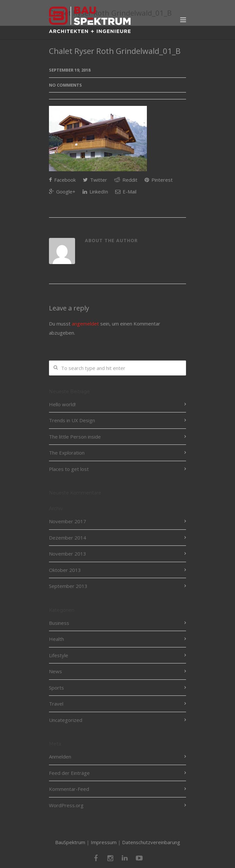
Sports (56, 688)
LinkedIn (95, 192)
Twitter (95, 180)
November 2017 (68, 521)
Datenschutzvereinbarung (151, 842)
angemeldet (85, 324)
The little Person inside (75, 437)
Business (59, 623)
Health (56, 639)
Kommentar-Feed (69, 789)
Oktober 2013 (65, 570)
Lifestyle (59, 655)
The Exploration (67, 453)
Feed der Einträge (69, 773)
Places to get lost (69, 469)
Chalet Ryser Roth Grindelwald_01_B (115, 51)
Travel (56, 704)
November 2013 (68, 554)
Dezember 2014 (68, 538)
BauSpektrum (70, 842)
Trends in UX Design (72, 420)
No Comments (65, 85)
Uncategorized (66, 720)
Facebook (62, 180)
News (55, 671)
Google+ (62, 192)
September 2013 (68, 586)
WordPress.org (66, 805)
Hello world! (62, 404)
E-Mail (126, 192)
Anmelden (60, 757)
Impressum (104, 842)
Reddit (126, 180)
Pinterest (159, 180)
